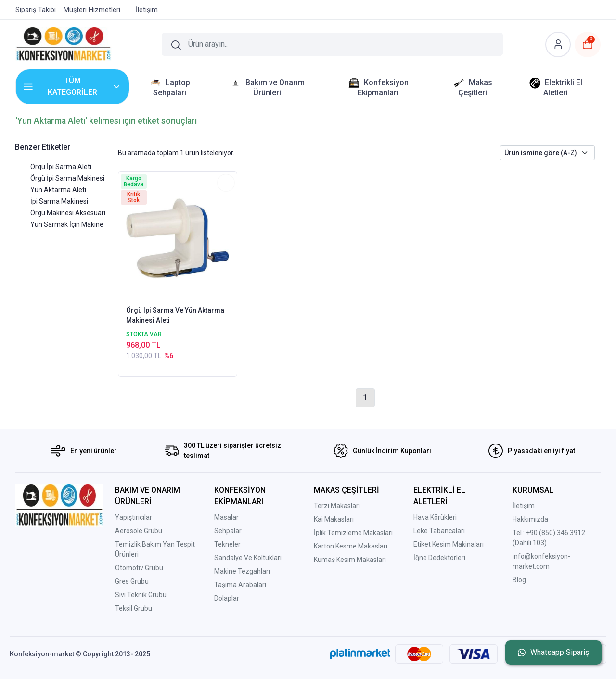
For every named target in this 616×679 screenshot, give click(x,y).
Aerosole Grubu (139, 531)
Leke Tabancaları (439, 531)
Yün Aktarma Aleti (58, 190)
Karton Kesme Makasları (351, 546)
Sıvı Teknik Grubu (141, 595)
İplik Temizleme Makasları (353, 533)
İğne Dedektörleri (439, 558)
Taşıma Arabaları (240, 585)
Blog (519, 580)
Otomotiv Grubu (139, 568)
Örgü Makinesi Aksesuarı (68, 213)
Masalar (226, 517)
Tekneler (227, 544)
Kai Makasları (334, 519)
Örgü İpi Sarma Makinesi (67, 178)
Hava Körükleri (435, 517)
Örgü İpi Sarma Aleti (61, 167)
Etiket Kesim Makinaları (449, 544)
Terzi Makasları (337, 506)
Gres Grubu (132, 581)
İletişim (524, 506)
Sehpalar (228, 531)
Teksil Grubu (134, 608)
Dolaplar (227, 598)
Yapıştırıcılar (134, 517)
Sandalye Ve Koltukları (248, 558)
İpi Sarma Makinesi (59, 201)
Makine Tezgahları (242, 571)
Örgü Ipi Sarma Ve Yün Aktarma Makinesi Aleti (175, 315)
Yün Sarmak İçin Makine (67, 224)
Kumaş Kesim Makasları (350, 560)
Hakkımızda (530, 519)
